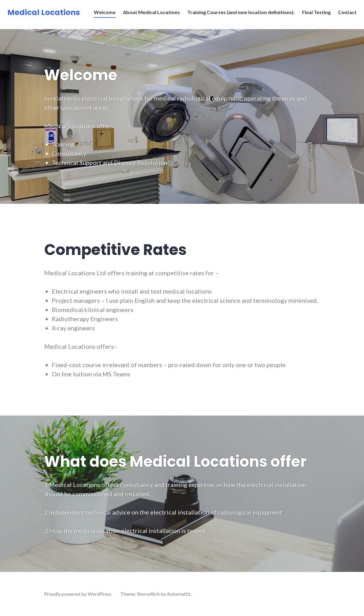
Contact (345, 14)
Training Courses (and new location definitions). (239, 14)
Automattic (179, 594)
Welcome (103, 14)
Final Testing (315, 14)
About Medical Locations (150, 14)
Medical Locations (45, 14)
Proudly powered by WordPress (78, 594)
